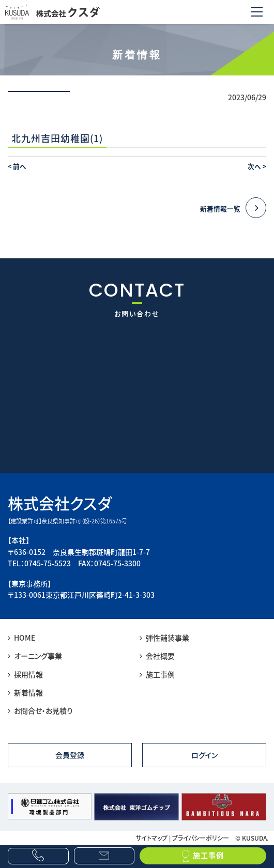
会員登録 (70, 755)
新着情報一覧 (233, 208)
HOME (21, 638)
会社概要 (157, 656)
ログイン (204, 755)
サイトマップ (151, 838)
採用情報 (25, 674)
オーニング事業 (35, 656)
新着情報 (25, 692)
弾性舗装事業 (164, 638)
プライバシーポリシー (201, 838)
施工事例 (157, 674)
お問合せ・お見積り (40, 710)
